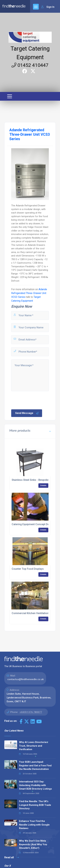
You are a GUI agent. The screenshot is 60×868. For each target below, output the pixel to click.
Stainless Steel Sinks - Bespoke (30, 480)
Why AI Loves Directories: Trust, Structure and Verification (34, 746)
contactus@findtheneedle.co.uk (26, 679)
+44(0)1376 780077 (31, 712)
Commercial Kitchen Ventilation (30, 613)
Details (43, 485)
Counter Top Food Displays (28, 569)
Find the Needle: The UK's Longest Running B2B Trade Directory (35, 805)
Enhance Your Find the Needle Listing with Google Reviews (34, 825)
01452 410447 (30, 65)
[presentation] (35, 400)
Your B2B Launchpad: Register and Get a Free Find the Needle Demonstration (35, 765)
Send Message (27, 413)
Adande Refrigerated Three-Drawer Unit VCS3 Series (29, 293)
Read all (12, 857)
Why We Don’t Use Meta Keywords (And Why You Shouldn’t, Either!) (33, 844)
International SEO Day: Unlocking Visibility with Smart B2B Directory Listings (35, 785)
